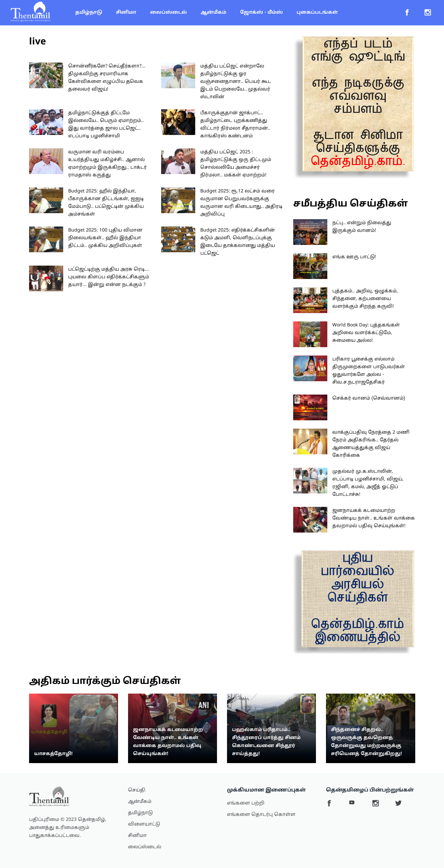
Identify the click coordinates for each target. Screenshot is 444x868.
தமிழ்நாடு (89, 13)
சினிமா (126, 13)
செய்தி (137, 790)
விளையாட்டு (144, 824)
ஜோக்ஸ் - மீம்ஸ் (261, 13)
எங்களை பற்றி (246, 803)
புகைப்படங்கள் (317, 13)
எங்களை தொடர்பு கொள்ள (261, 815)
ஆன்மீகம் (213, 13)
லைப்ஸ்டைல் (169, 13)
